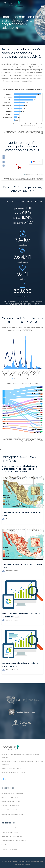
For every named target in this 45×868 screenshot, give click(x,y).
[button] (42, 5)
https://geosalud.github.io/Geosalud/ (14, 773)
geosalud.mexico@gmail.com (11, 768)
